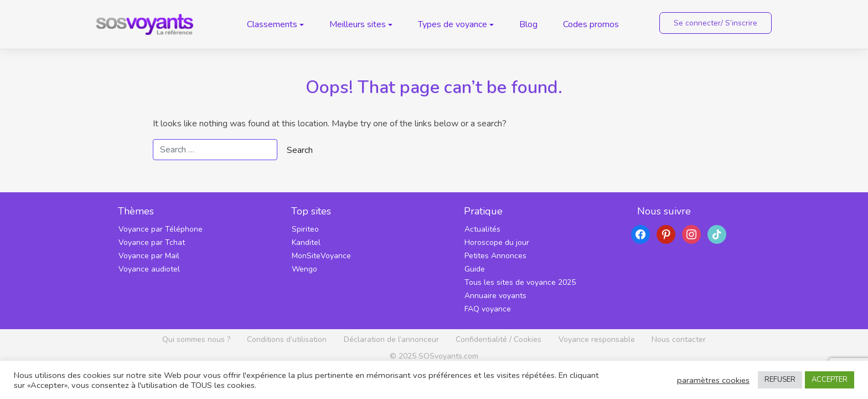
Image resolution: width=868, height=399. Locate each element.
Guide (475, 269)
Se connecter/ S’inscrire (715, 23)
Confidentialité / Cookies (498, 339)
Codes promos (591, 24)
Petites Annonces (495, 256)
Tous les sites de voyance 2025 (520, 282)
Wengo (304, 269)
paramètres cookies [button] (713, 380)
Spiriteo (305, 229)
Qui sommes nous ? (196, 339)
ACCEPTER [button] (830, 380)
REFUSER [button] (780, 380)
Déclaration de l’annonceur (391, 339)
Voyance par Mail (149, 256)
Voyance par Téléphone (161, 229)
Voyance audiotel (149, 269)
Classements (272, 24)
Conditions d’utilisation (287, 339)
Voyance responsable (597, 339)
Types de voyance (453, 24)
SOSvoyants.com (448, 356)
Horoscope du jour (497, 242)
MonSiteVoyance (321, 256)
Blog (528, 24)
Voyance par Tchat (152, 242)
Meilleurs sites (358, 24)
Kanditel (306, 242)
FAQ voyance (488, 309)
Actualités (482, 229)
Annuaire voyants (495, 296)
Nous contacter (679, 339)
